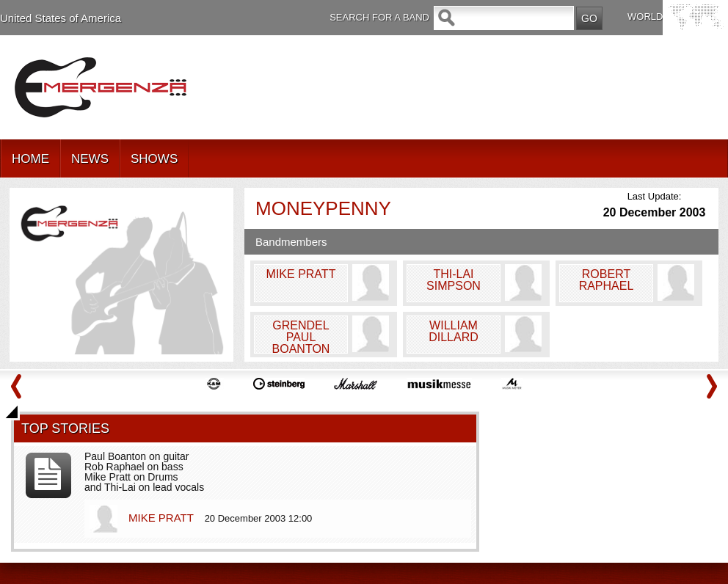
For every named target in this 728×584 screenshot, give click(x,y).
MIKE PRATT (163, 518)
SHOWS (154, 159)
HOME (30, 159)
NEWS (90, 159)
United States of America (61, 18)
